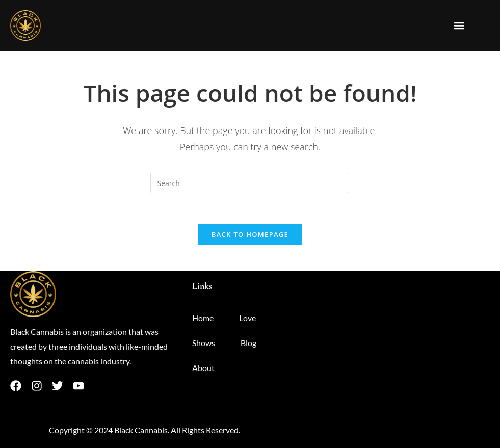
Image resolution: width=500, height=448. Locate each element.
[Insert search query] (250, 183)
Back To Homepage (250, 234)
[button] (459, 26)
